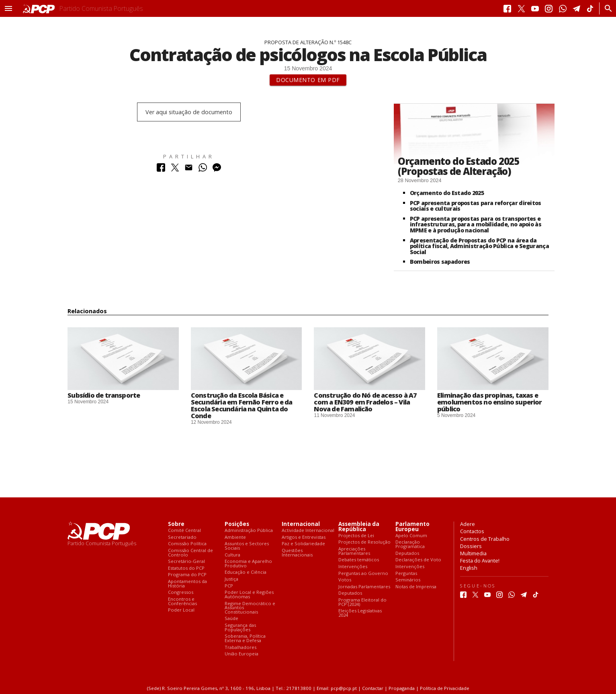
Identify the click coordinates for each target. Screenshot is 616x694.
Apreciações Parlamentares (354, 551)
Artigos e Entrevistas (304, 537)
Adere (468, 524)
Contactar (373, 688)
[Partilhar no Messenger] (217, 169)
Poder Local (181, 610)
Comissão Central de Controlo (190, 553)
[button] (8, 8)
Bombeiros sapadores (440, 262)
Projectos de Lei (356, 536)
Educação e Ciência (246, 572)
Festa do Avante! (480, 561)
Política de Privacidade (445, 688)
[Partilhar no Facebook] (161, 169)
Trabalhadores (240, 648)
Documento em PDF (308, 80)
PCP (229, 586)
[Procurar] (606, 8)
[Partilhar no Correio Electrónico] (189, 169)
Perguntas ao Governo (363, 574)
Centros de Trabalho (485, 539)
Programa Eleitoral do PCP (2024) (362, 602)
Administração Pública (249, 531)
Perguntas (406, 574)
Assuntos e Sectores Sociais (247, 546)
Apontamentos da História (187, 584)
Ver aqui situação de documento (189, 112)
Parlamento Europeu (412, 527)
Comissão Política (187, 544)
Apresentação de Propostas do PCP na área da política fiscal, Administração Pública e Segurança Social (479, 246)
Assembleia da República (359, 527)
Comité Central (184, 531)
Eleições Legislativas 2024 (360, 613)
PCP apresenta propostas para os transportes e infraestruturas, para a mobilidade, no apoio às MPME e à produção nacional (476, 224)
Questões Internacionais (297, 553)
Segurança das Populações (240, 627)
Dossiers (471, 546)
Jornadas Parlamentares (364, 587)
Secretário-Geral (186, 562)
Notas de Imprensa (416, 587)
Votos (345, 580)
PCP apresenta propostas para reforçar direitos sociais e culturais (476, 206)
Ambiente (235, 537)
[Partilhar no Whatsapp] (203, 169)
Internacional (301, 524)
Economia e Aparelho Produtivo (248, 564)
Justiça (231, 579)
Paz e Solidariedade (303, 544)
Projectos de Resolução (364, 542)
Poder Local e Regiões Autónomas (249, 594)
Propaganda (402, 688)
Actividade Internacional (308, 531)
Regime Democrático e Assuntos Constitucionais (250, 608)
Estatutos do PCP (186, 568)
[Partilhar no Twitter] (175, 169)
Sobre (176, 524)
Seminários (408, 580)
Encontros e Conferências (182, 601)
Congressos (181, 592)
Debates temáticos (359, 560)
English (469, 568)
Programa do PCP (187, 575)
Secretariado (182, 537)
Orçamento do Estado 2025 (447, 193)
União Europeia (241, 654)
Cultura (232, 555)
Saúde (231, 619)
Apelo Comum (411, 536)
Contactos (472, 531)
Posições (237, 524)
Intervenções (353, 567)
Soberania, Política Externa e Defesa (245, 638)
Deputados (350, 593)
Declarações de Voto (418, 560)
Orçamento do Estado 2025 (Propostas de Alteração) (458, 166)
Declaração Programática (410, 544)
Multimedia (473, 553)
